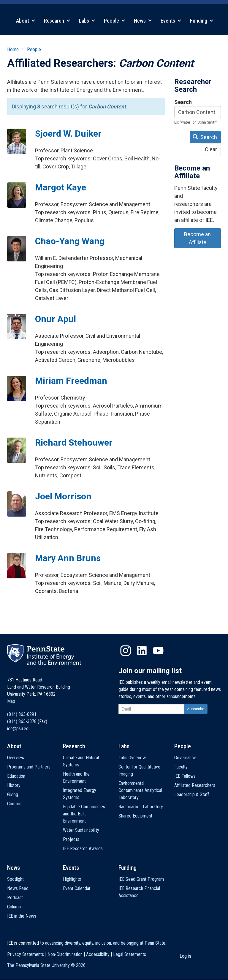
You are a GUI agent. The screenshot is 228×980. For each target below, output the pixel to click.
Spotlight (15, 879)
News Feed (18, 888)
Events (171, 21)
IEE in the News (22, 916)
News (143, 21)
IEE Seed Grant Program (141, 879)
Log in (185, 956)
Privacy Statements (26, 954)
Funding (202, 21)
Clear (211, 149)
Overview (16, 758)
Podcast (15, 898)
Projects (71, 839)
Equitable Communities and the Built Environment (84, 814)
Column (14, 907)
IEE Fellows (185, 776)
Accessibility (98, 954)
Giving (13, 794)
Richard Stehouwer (74, 442)
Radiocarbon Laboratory (141, 807)
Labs (87, 21)
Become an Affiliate (197, 238)
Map (11, 701)
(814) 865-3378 (22, 721)
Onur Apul (56, 319)
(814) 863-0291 (22, 714)
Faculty (181, 767)
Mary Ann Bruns (68, 558)
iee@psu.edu (19, 729)
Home (13, 49)
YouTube (158, 651)
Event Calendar (77, 888)
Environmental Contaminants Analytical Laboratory (140, 790)
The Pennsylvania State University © (46, 965)
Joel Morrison (63, 496)
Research (57, 21)
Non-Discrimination (65, 954)
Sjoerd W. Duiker (68, 134)
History (14, 785)
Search (183, 102)
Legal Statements (130, 954)
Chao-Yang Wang (70, 241)
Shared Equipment (135, 816)
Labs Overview (132, 758)
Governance (185, 758)
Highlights (72, 879)
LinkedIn (142, 651)
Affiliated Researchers (195, 785)
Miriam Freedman (71, 381)
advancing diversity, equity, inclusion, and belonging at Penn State (105, 943)
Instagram (126, 651)
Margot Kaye (61, 187)
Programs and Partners (29, 767)
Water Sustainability (81, 830)
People (114, 21)
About (26, 21)
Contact (14, 804)
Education (16, 776)
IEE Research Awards (83, 849)
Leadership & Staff (192, 794)
